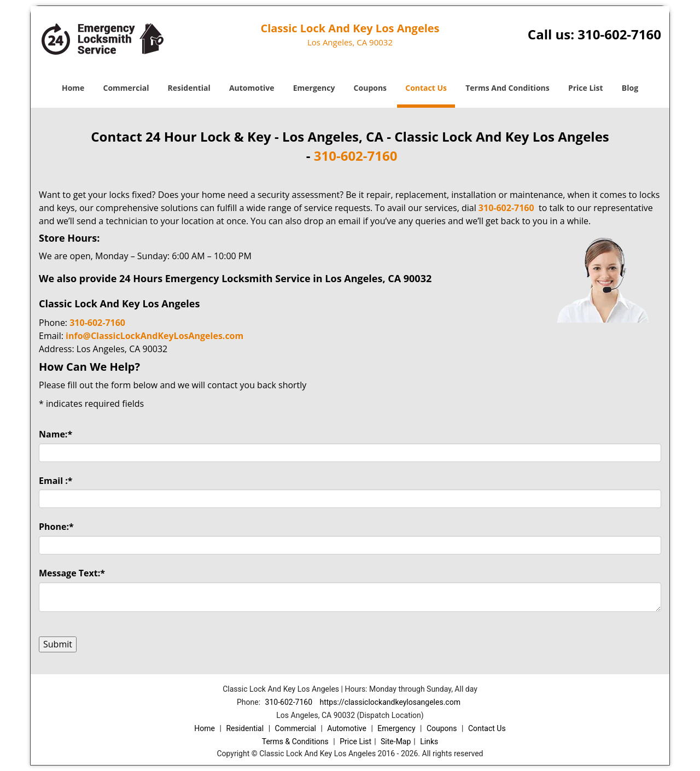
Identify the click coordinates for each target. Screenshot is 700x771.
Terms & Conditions (295, 741)
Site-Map (396, 741)
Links (429, 741)
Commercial (126, 88)
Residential (189, 88)
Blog (630, 88)
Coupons (370, 88)
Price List (586, 88)
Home (73, 88)
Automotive (252, 88)
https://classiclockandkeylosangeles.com (390, 702)
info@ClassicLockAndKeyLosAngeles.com (154, 336)
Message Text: (72, 573)
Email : (56, 481)
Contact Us (426, 88)
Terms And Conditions (507, 88)
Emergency (314, 88)
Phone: (56, 527)
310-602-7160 (619, 34)
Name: (56, 434)
